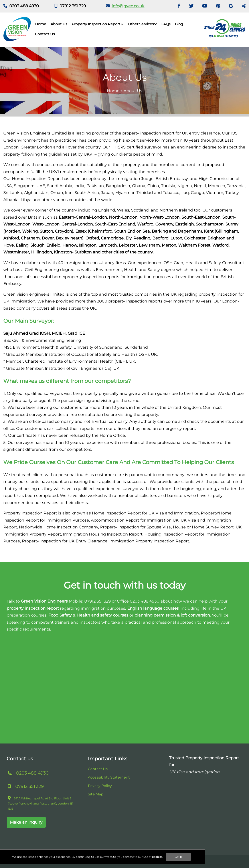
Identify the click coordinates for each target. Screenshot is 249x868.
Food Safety (60, 615)
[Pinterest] (218, 6)
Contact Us (45, 34)
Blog (179, 24)
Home (41, 24)
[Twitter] (191, 6)
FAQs (166, 24)
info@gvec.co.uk (128, 6)
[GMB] (231, 6)
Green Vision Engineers (44, 601)
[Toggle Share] (244, 6)
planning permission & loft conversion (172, 615)
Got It (200, 861)
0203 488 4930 (24, 6)
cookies (179, 861)
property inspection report (33, 608)
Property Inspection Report (96, 24)
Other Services (141, 24)
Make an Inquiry (26, 822)
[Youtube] (205, 6)
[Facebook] (179, 6)
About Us (59, 24)
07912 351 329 (73, 6)
